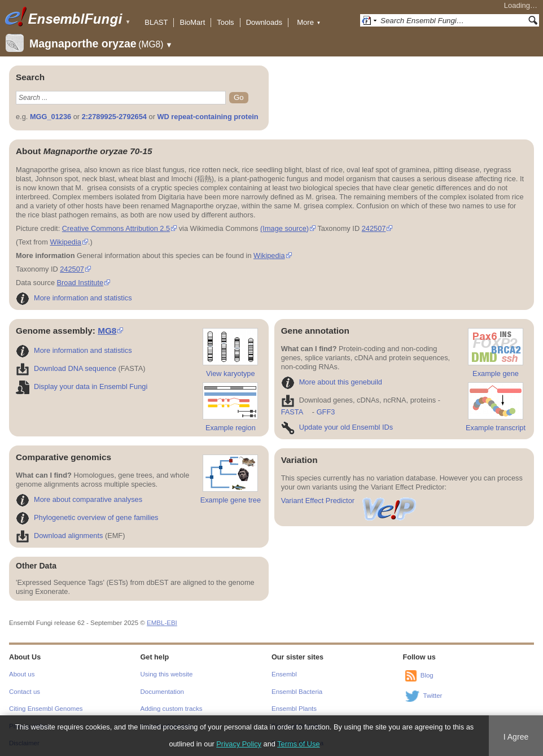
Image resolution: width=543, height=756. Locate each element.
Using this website (167, 674)
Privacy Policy (239, 744)
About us (22, 674)
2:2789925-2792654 (114, 117)
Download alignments (59, 536)
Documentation (162, 692)
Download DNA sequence (66, 368)
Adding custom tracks (172, 709)
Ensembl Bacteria (297, 692)
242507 (374, 228)
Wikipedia (65, 242)
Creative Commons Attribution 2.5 (116, 228)
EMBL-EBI (162, 623)
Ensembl (284, 674)
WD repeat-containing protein (207, 117)
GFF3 (325, 412)
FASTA (292, 412)
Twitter (433, 696)
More (309, 22)
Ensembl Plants (294, 709)
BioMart (192, 22)
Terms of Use (298, 744)
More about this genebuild (332, 382)
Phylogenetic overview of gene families (87, 517)
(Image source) (284, 228)
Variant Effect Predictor (349, 501)
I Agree (516, 737)
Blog (427, 675)
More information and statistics (74, 298)
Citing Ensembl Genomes (46, 709)
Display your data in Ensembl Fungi (82, 386)
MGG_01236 (51, 117)
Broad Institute (80, 283)
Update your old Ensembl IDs (337, 427)
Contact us (25, 692)
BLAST (156, 22)
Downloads (264, 22)
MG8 (107, 331)
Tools (225, 22)
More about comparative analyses (79, 499)
